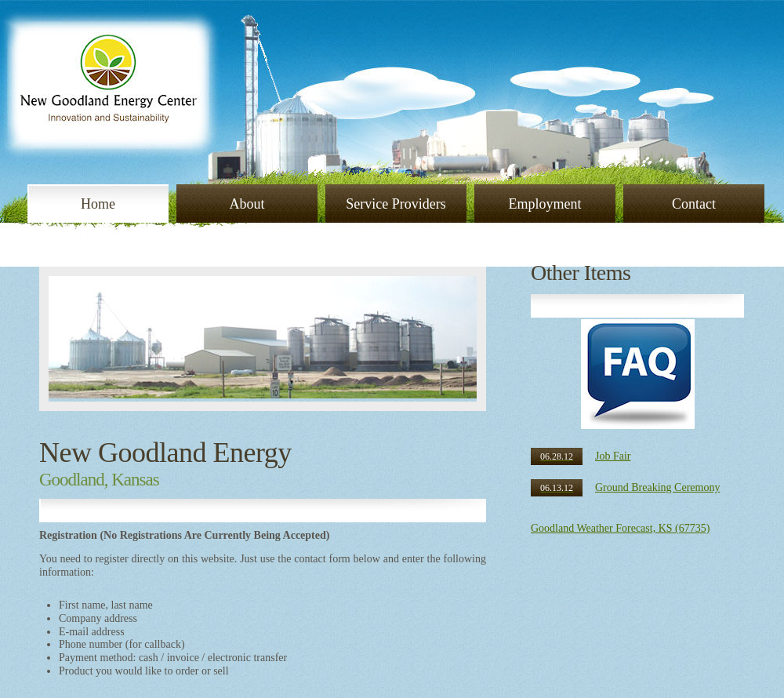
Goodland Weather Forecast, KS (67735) (620, 528)
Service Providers (396, 204)
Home (98, 204)
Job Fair (581, 456)
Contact (694, 204)
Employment (545, 204)
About (247, 204)
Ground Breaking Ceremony (625, 487)
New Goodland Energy (165, 453)
